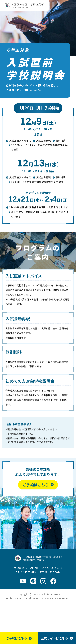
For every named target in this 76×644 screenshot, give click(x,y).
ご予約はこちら (16, 638)
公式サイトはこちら (54, 638)
